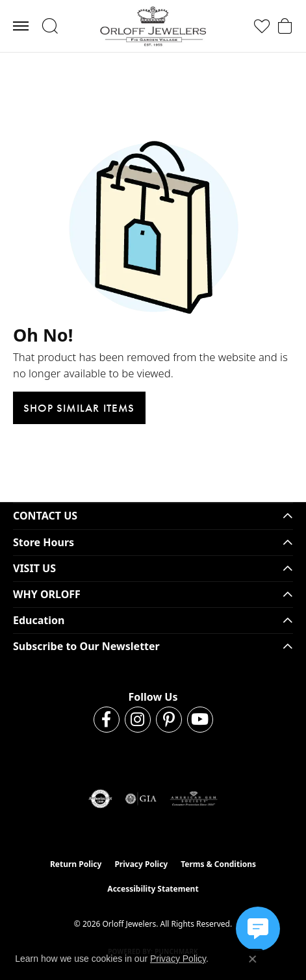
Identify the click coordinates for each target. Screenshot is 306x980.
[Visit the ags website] (194, 799)
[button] (50, 26)
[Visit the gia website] (141, 799)
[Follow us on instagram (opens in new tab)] (138, 720)
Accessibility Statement (153, 889)
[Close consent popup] (253, 959)
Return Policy (76, 864)
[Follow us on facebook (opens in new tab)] (107, 720)
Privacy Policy (141, 864)
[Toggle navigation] (21, 26)
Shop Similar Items (79, 408)
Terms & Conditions (218, 864)
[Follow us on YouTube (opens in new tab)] (200, 720)
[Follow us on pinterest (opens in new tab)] (169, 720)
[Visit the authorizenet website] (100, 799)
